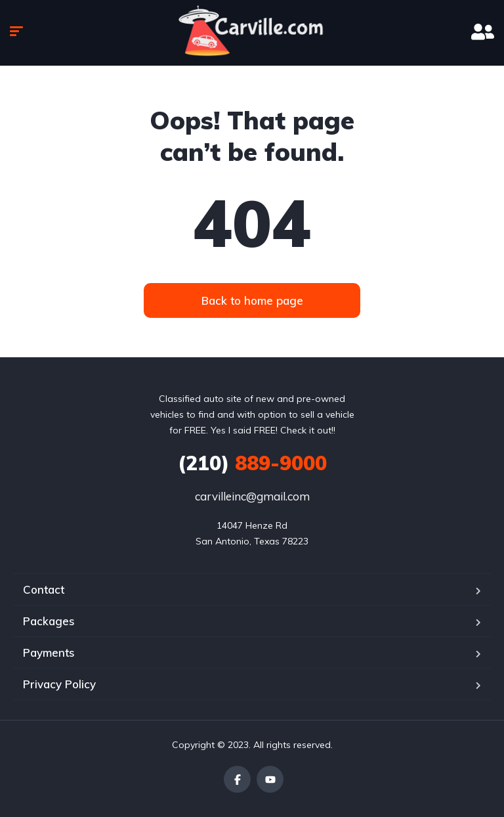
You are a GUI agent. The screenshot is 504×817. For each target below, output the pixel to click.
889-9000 (252, 463)
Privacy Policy (59, 684)
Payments (49, 652)
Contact (44, 589)
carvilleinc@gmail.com (252, 496)
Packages (49, 621)
